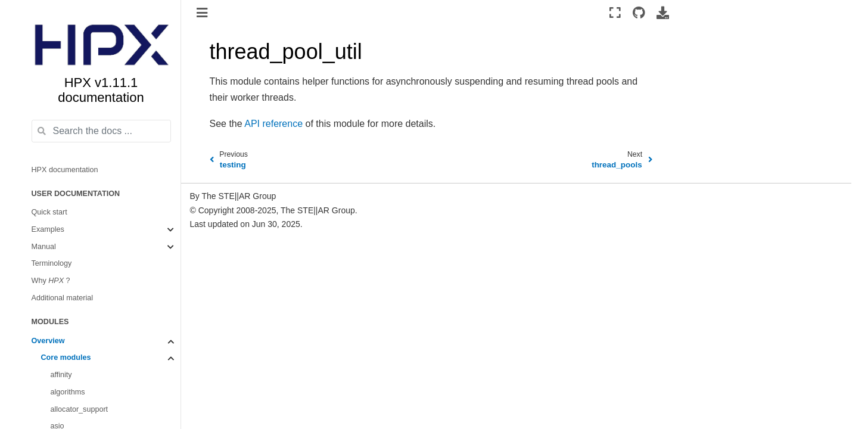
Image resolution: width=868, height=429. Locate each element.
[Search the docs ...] (101, 131)
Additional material (63, 298)
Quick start (49, 212)
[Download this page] (663, 13)
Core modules (66, 357)
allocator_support (80, 409)
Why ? (51, 281)
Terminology (52, 263)
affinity (61, 375)
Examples (48, 229)
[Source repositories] (638, 13)
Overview (48, 341)
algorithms (68, 392)
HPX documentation (65, 170)
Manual (44, 247)
